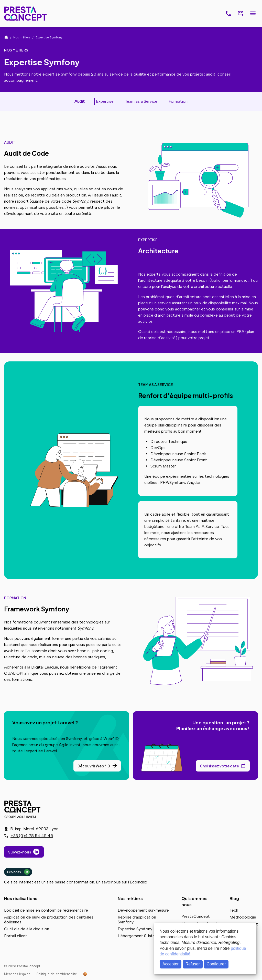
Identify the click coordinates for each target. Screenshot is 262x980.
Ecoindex (18, 872)
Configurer (216, 964)
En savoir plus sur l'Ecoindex (122, 882)
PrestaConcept (26, 13)
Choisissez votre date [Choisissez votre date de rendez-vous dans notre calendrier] (219, 766)
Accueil (6, 37)
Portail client (16, 936)
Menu (253, 14)
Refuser (193, 964)
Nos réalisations (21, 898)
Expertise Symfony (135, 929)
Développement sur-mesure (143, 910)
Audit (80, 101)
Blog (234, 898)
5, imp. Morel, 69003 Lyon (34, 829)
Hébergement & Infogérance (144, 936)
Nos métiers (130, 898)
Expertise (105, 101)
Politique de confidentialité (57, 974)
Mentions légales (17, 974)
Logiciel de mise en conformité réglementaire (46, 910)
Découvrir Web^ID (94, 766)
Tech (234, 910)
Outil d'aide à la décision (27, 929)
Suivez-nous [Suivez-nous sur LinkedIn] (20, 852)
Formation (178, 101)
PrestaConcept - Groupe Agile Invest (23, 809)
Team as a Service (141, 101)
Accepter (171, 964)
